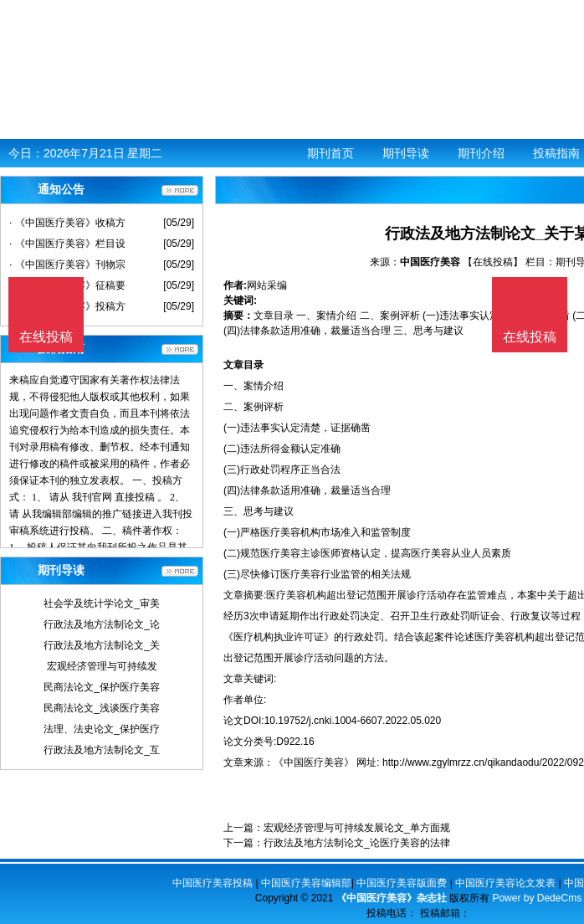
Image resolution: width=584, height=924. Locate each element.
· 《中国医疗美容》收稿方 (67, 223)
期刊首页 (330, 153)
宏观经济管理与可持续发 (102, 666)
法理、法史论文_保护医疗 (102, 729)
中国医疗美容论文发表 (505, 883)
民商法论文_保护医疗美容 (102, 687)
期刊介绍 (481, 153)
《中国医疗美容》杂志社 (392, 898)
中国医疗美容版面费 (402, 883)
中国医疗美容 (430, 262)
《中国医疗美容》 (314, 762)
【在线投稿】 (493, 262)
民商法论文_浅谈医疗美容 (102, 708)
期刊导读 (406, 153)
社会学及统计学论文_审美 (102, 603)
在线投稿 (530, 337)
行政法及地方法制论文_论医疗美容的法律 (357, 843)
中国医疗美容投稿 (213, 883)
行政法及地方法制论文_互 (102, 750)
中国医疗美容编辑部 (306, 883)
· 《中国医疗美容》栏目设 (67, 244)
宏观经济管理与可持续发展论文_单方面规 (357, 828)
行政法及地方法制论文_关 (102, 645)
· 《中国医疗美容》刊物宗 (67, 264)
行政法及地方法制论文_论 (102, 624)
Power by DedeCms (537, 898)
